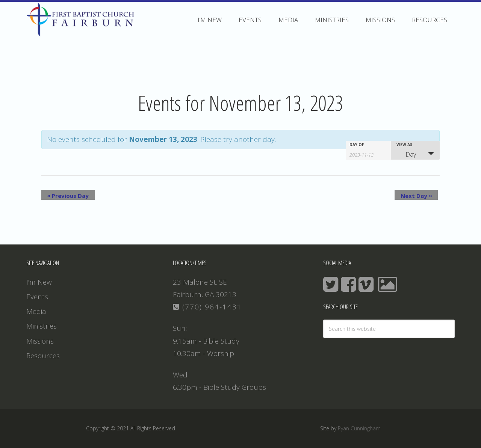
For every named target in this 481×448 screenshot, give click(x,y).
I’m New (39, 282)
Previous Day (62, 195)
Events (37, 297)
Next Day (422, 195)
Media (36, 311)
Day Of (357, 145)
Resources (43, 356)
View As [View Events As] (404, 145)
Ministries (42, 326)
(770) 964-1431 (207, 307)
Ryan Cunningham (359, 428)
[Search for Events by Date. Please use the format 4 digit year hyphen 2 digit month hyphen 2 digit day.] (368, 154)
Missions (40, 341)
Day (406, 154)
